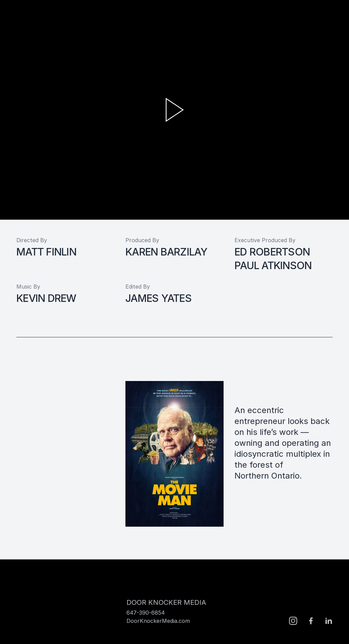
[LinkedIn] (329, 621)
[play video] (174, 110)
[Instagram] (293, 621)
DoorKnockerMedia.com (158, 621)
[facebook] (311, 621)
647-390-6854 (146, 613)
